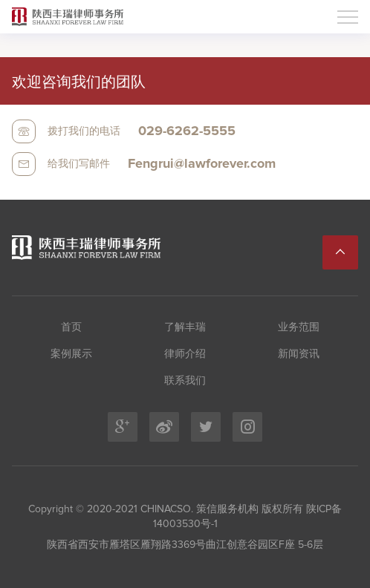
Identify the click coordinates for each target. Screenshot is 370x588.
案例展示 (71, 354)
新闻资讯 (299, 354)
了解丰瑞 (185, 327)
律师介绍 (185, 354)
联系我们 (185, 381)
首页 (71, 327)
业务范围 (299, 327)
